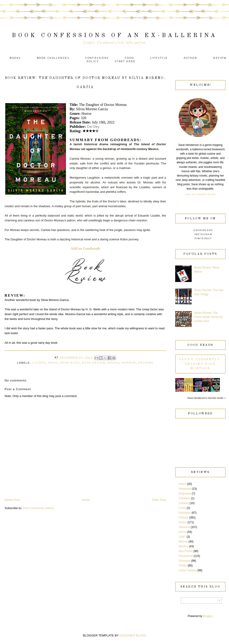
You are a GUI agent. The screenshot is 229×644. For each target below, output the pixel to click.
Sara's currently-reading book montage (200, 364)
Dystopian (185, 513)
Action (182, 484)
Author (191, 58)
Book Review (94, 363)
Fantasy (184, 518)
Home (86, 500)
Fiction (183, 522)
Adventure (185, 489)
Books (15, 58)
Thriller (183, 566)
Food (129, 58)
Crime (182, 508)
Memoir (183, 542)
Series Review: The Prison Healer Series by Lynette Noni (208, 317)
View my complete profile (200, 194)
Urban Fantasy (188, 570)
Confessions (97, 58)
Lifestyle (160, 58)
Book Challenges (53, 58)
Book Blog (70, 363)
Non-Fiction (186, 551)
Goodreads (203, 230)
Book (53, 363)
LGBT (182, 537)
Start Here (125, 61)
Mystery (183, 546)
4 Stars (39, 363)
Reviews (146, 363)
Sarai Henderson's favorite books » (206, 398)
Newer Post (12, 500)
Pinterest (203, 238)
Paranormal (186, 556)
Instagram (203, 234)
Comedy (184, 503)
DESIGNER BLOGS (133, 635)
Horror (129, 363)
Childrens (184, 498)
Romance (184, 561)
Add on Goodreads (85, 248)
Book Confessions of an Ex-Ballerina (115, 36)
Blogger (208, 616)
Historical (184, 527)
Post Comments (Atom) (38, 508)
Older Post (159, 500)
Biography (185, 494)
